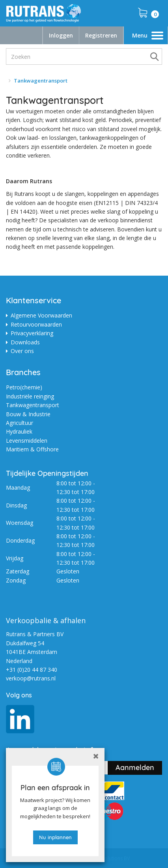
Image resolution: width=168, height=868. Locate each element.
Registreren (101, 35)
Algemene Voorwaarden (41, 315)
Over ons (22, 351)
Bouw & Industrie (28, 414)
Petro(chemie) (24, 387)
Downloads (25, 342)
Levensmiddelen (27, 441)
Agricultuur (20, 423)
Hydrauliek (19, 431)
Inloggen (61, 35)
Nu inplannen (55, 837)
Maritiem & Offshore (32, 449)
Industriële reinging (30, 396)
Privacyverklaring (32, 333)
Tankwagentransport (33, 405)
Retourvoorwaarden (36, 324)
